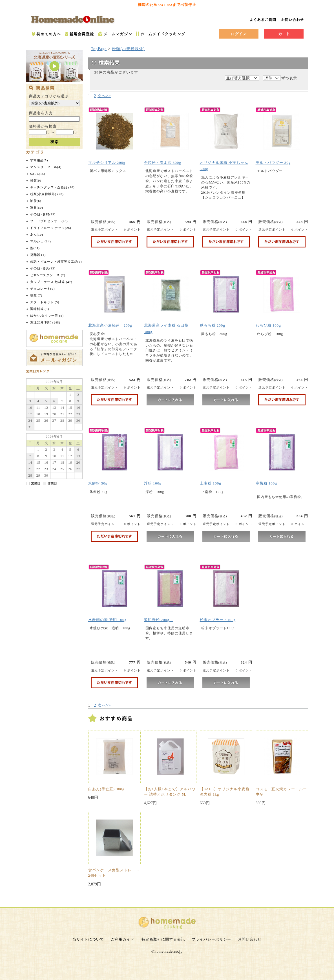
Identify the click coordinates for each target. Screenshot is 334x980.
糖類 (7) (36, 295)
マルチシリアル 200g (107, 163)
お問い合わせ (250, 939)
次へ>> (104, 96)
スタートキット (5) (45, 302)
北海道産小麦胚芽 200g (110, 325)
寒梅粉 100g (266, 483)
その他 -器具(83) (43, 268)
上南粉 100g (211, 483)
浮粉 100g (153, 483)
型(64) (35, 248)
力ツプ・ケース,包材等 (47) (51, 282)
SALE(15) (38, 174)
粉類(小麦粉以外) (128, 49)
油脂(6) (36, 201)
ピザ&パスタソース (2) (48, 275)
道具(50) (37, 207)
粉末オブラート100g (218, 620)
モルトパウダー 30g (273, 163)
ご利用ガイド (123, 939)
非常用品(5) (39, 160)
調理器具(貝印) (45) (45, 322)
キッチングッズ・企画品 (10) (52, 187)
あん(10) (37, 235)
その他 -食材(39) (43, 214)
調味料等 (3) (40, 309)
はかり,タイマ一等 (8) (47, 316)
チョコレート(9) (43, 289)
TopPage (99, 49)
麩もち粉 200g (213, 325)
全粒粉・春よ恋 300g (163, 163)
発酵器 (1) (38, 255)
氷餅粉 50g (98, 483)
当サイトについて (88, 939)
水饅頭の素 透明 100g (108, 620)
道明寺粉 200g (159, 620)
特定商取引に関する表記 (163, 939)
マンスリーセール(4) (46, 167)
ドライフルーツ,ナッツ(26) (51, 228)
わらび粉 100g (268, 325)
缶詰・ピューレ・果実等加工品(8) (56, 262)
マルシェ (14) (41, 241)
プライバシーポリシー (211, 939)
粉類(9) (36, 180)
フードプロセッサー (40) (49, 221)
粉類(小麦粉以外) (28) (47, 194)
